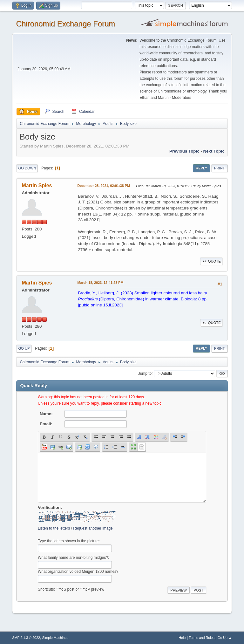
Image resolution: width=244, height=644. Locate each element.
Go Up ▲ (225, 638)
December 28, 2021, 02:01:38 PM (103, 186)
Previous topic (184, 151)
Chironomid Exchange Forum (65, 24)
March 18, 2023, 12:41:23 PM (100, 283)
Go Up (24, 348)
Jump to (145, 373)
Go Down (27, 168)
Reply (201, 168)
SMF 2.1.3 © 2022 (26, 638)
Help (182, 638)
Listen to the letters (54, 528)
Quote (211, 261)
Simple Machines (55, 638)
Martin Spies (37, 185)
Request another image (93, 528)
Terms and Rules (202, 638)
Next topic (214, 151)
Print (220, 168)
